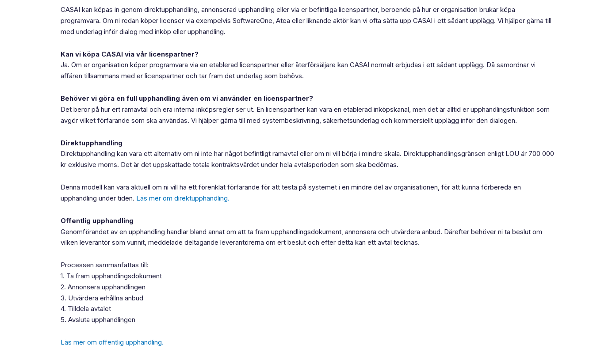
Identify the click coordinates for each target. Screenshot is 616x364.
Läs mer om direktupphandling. (183, 198)
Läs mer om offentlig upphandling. (112, 342)
